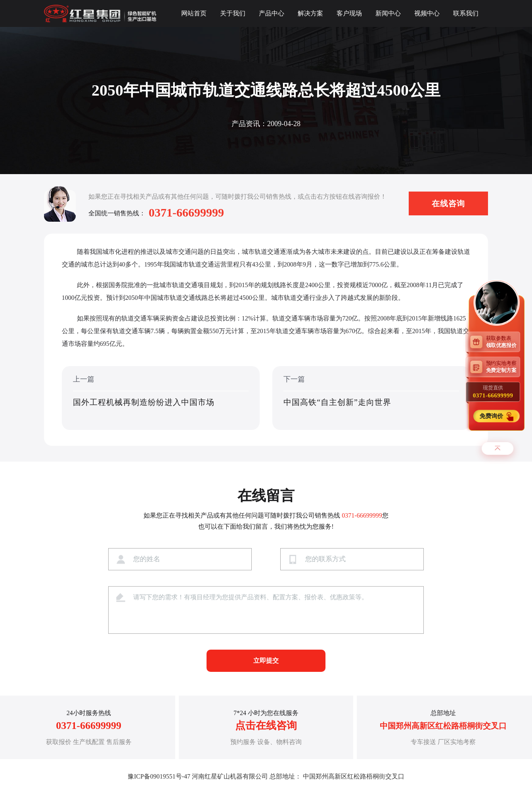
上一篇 (161, 399)
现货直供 (493, 392)
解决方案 (310, 13)
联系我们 (466, 13)
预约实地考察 (503, 367)
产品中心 (272, 13)
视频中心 (427, 13)
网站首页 (194, 13)
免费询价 (492, 416)
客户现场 (349, 13)
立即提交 (266, 661)
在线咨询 (448, 203)
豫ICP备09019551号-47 (159, 776)
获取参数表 (503, 342)
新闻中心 (388, 13)
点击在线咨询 (266, 726)
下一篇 (371, 399)
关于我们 (233, 13)
